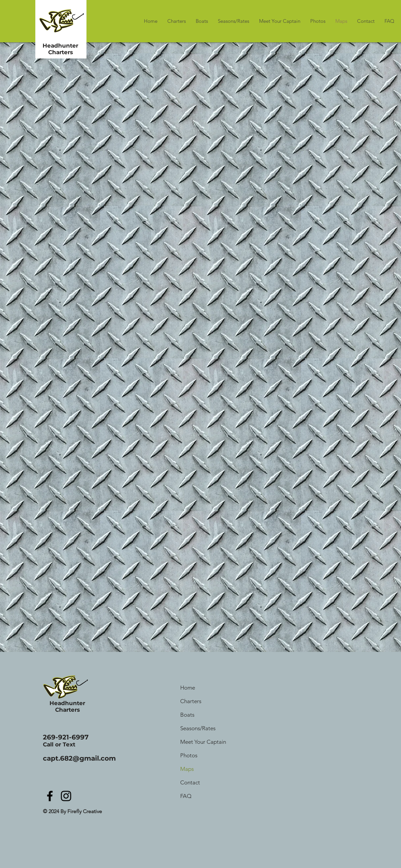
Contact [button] (190, 782)
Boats (187, 715)
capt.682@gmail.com (79, 758)
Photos (189, 755)
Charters (191, 701)
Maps (187, 769)
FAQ (186, 796)
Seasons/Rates (198, 728)
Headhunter (60, 46)
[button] (366, 21)
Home (188, 688)
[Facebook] (50, 796)
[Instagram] (66, 796)
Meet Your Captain (203, 742)
